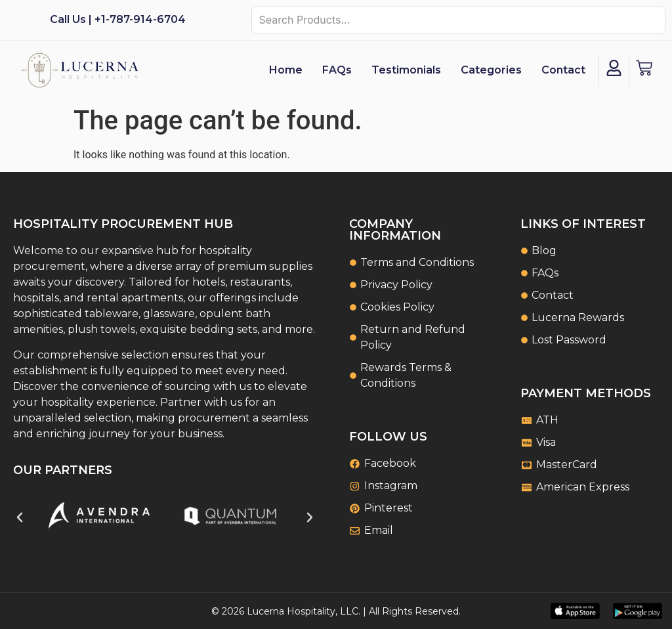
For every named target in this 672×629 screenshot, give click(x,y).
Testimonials (406, 70)
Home (286, 70)
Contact (563, 70)
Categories (491, 70)
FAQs (337, 70)
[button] (20, 517)
